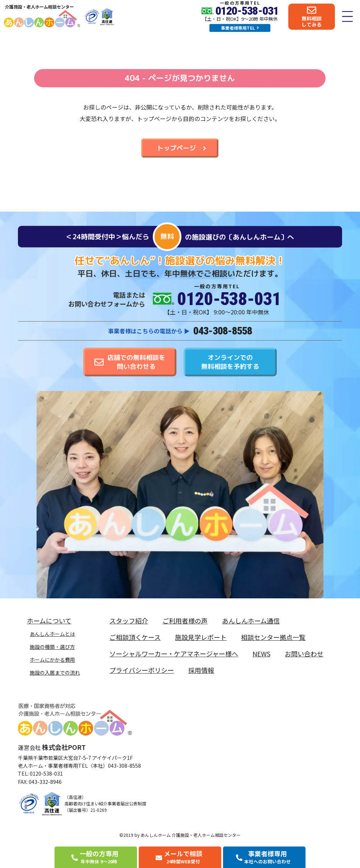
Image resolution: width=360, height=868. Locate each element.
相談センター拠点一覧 (273, 637)
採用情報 (201, 670)
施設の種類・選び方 (52, 647)
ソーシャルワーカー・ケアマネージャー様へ (174, 654)
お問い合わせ (304, 654)
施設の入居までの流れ (55, 672)
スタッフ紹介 (129, 621)
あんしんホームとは (52, 634)
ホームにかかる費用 (52, 660)
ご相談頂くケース (135, 637)
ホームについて (51, 621)
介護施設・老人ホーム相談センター (39, 7)
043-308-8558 (223, 331)
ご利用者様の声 (185, 621)
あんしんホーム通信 (251, 621)
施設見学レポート (201, 637)
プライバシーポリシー (142, 670)
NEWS (261, 654)
